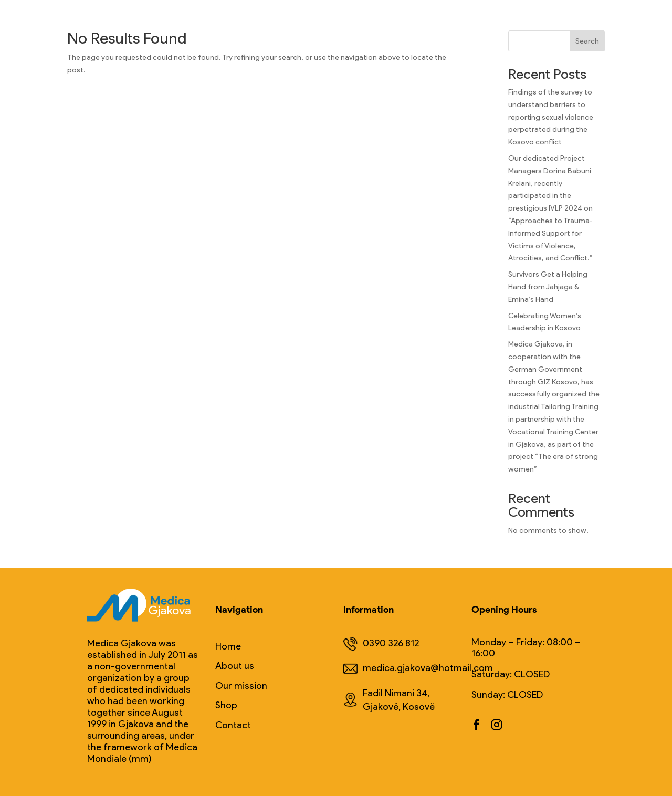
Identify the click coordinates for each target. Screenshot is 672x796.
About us (235, 666)
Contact (233, 725)
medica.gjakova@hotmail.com (411, 669)
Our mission (241, 686)
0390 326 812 (381, 644)
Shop (226, 705)
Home (228, 647)
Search (587, 41)
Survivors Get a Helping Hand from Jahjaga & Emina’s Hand (548, 287)
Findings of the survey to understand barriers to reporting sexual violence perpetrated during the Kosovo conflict (551, 117)
